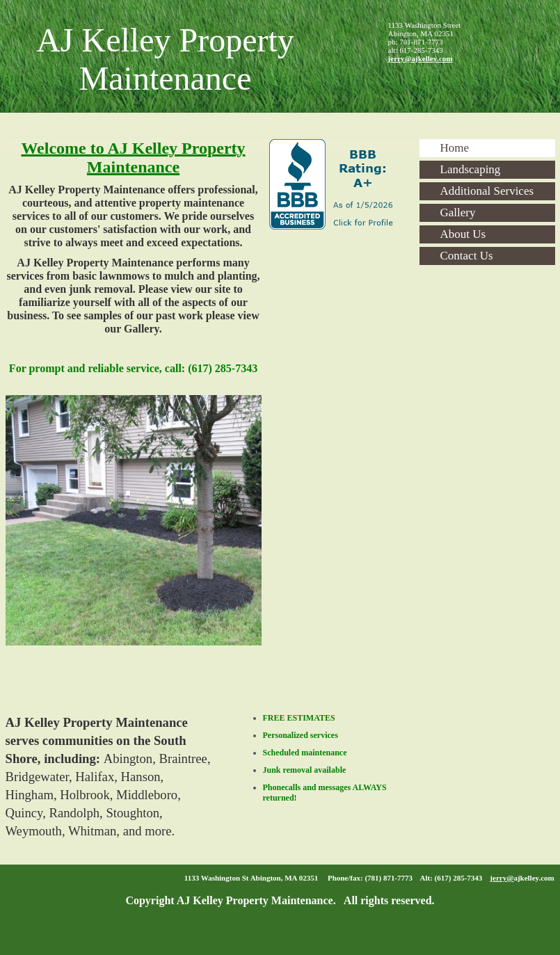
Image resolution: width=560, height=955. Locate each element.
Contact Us (467, 256)
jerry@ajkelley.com (421, 58)
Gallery (458, 212)
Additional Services (487, 191)
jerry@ (502, 878)
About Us (463, 234)
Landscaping (471, 169)
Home (455, 148)
